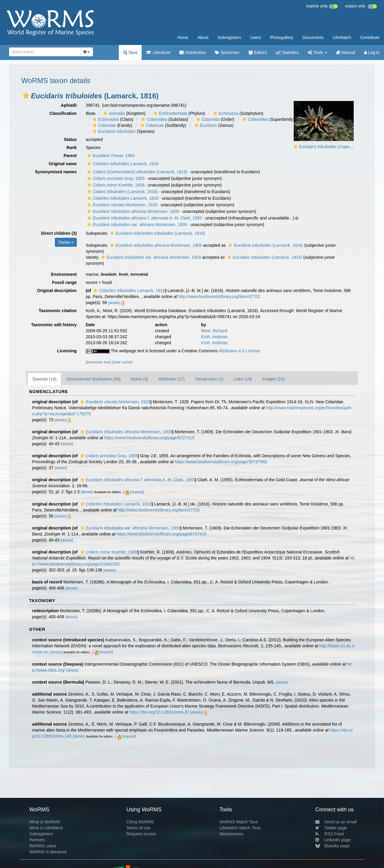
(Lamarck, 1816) (137, 172)
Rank (71, 148)
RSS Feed (330, 834)
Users (255, 37)
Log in (372, 52)
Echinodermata (170, 113)
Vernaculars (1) (209, 379)
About (203, 37)
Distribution (193, 52)
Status (70, 139)
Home (183, 37)
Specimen (227, 52)
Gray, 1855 (115, 178)
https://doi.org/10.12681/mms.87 (159, 712)
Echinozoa (225, 113)
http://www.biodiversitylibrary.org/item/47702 (219, 297)
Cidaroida (207, 119)
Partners (37, 840)
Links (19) (243, 379)
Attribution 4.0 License (239, 351)
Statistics (287, 52)
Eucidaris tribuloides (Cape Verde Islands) (338, 147)
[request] (137, 492)
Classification (63, 113)
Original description (57, 291)
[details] (114, 303)
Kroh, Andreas (214, 337)
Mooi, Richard (214, 331)
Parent (70, 156)
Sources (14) (44, 379)
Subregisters (229, 37)
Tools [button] (318, 52)
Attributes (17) (172, 379)
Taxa (130, 52)
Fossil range (64, 282)
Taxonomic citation (58, 311)
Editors (258, 52)
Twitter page (331, 828)
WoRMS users (43, 846)
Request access (141, 834)
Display (66, 242)
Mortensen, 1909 (132, 211)
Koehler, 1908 (115, 185)
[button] (26, 96)
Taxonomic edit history (54, 325)
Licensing (67, 351)
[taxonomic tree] (99, 362)
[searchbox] (43, 52)
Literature (158, 52)
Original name (63, 164)
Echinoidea (105, 119)
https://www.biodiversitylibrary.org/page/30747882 (221, 462)
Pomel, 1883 (110, 156)
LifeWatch (342, 37)
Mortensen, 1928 (121, 205)
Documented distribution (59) (94, 379)
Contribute (370, 37)
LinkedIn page (333, 840)
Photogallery (282, 37)
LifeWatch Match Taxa (240, 828)
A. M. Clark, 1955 (144, 218)
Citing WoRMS (140, 822)
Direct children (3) (59, 233)
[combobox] (45, 52)
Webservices (232, 834)
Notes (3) (139, 379)
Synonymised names (56, 172)
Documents (313, 37)
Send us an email (336, 822)
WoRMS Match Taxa (239, 822)
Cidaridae (104, 125)
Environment (64, 274)
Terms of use (138, 828)
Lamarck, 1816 (122, 164)
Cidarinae (151, 125)
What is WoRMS (44, 822)
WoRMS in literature (48, 852)
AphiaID (69, 105)
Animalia (114, 113)
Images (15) (273, 379)
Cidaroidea (153, 119)
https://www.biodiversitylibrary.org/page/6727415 (149, 438)
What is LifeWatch (46, 828)
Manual (346, 52)
